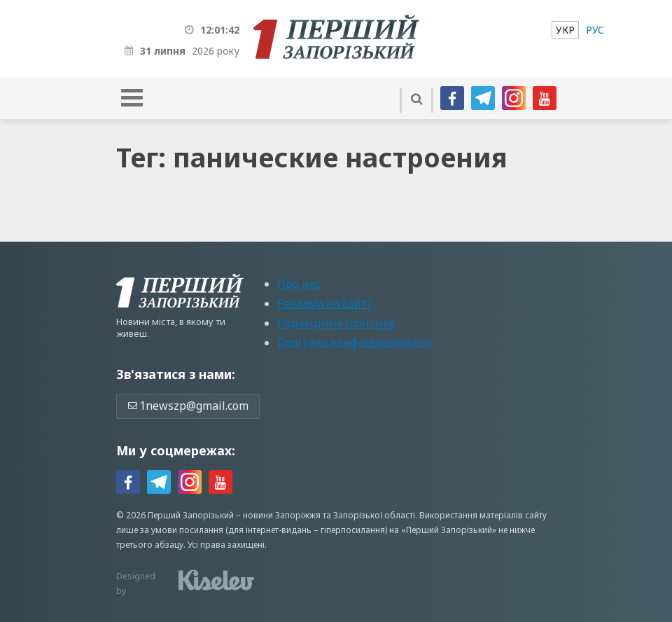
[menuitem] (565, 30)
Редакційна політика (336, 323)
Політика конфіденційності (355, 343)
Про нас (299, 284)
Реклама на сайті (324, 303)
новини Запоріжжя (282, 515)
